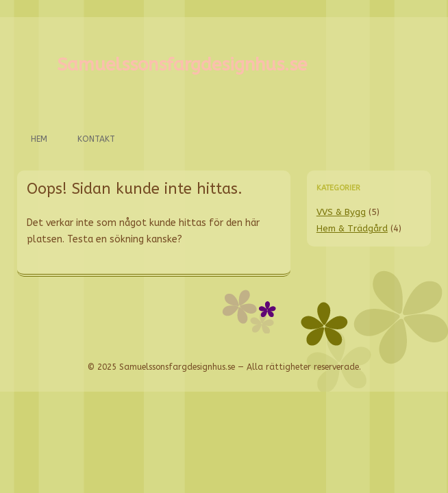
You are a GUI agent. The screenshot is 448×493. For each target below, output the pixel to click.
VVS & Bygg (341, 212)
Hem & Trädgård (352, 228)
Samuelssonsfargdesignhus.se (182, 65)
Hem (39, 139)
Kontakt (96, 139)
